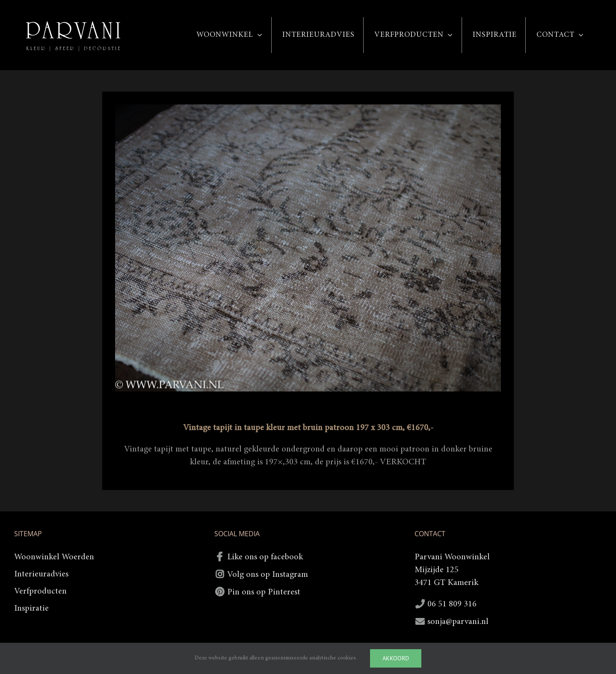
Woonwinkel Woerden (54, 557)
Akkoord (396, 658)
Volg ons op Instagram (268, 575)
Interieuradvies (41, 574)
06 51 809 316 (452, 604)
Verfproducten (40, 591)
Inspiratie (31, 609)
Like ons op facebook (265, 557)
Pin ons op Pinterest (264, 592)
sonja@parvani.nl (458, 622)
